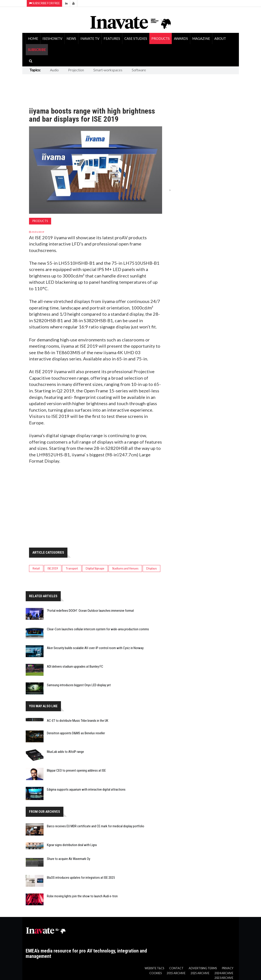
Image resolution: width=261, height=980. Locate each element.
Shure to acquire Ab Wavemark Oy (69, 859)
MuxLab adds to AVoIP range (65, 752)
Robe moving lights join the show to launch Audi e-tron (82, 896)
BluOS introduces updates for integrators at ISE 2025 (81, 878)
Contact (176, 968)
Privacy (228, 968)
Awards (181, 38)
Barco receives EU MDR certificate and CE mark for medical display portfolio (96, 826)
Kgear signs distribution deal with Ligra (72, 845)
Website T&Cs (154, 968)
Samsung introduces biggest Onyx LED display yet (79, 685)
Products (161, 38)
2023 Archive (224, 978)
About (220, 38)
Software (139, 70)
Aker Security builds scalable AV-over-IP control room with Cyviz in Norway (95, 648)
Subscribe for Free (44, 3)
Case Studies (136, 38)
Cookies (156, 973)
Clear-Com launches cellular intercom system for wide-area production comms (98, 629)
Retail (36, 568)
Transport (72, 568)
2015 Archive (176, 973)
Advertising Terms (203, 968)
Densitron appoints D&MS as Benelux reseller (76, 733)
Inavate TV (90, 38)
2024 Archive (224, 973)
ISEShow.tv (52, 38)
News (71, 38)
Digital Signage (95, 568)
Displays (151, 568)
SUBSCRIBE (37, 50)
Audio (54, 70)
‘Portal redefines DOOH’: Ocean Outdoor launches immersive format (90, 611)
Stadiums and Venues (125, 568)
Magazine (201, 38)
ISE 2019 (53, 568)
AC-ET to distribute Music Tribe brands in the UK (78, 721)
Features (112, 38)
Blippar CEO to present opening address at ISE (76, 770)
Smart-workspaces (108, 70)
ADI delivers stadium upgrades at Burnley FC (75, 667)
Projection (76, 70)
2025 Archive (200, 973)
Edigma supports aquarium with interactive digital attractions (86, 790)
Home (33, 38)
